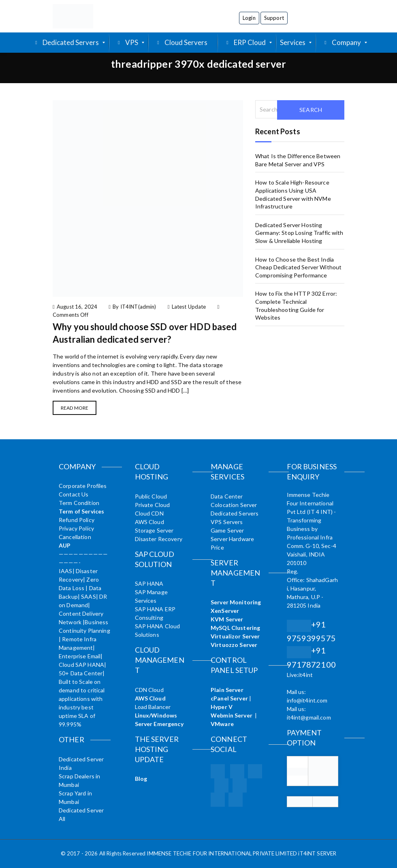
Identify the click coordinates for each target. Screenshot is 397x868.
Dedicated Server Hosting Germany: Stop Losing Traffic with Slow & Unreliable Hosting (299, 233)
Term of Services (81, 511)
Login (249, 18)
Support (274, 18)
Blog (141, 779)
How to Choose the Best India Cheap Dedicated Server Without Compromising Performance (298, 267)
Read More (75, 408)
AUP (65, 545)
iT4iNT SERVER (317, 853)
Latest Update (189, 307)
